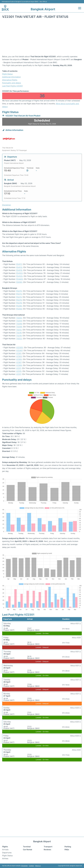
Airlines (5, 858)
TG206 (19, 324)
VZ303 (19, 356)
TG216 (19, 333)
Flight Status (7, 74)
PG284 (19, 309)
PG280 (19, 306)
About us (38, 866)
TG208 (19, 327)
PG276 (19, 300)
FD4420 (20, 279)
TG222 (19, 339)
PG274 (19, 297)
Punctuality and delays (12, 83)
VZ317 (19, 374)
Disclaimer (24, 866)
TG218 (19, 336)
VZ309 (19, 365)
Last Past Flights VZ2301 (12, 86)
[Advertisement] (42, 38)
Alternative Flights (10, 80)
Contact (31, 866)
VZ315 (19, 371)
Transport (48, 847)
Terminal (27, 847)
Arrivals (5, 850)
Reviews (47, 850)
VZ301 (19, 353)
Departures (7, 853)
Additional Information (11, 77)
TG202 (19, 318)
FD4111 (19, 264)
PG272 (19, 294)
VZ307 (19, 362)
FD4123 (19, 273)
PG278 (19, 303)
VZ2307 (19, 350)
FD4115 (19, 270)
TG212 (19, 330)
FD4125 (19, 276)
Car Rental (27, 850)
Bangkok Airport (43, 9)
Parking (68, 847)
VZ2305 (20, 348)
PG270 (19, 291)
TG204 (19, 321)
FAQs (67, 850)
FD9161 (19, 282)
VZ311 (19, 368)
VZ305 (19, 359)
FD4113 (19, 267)
